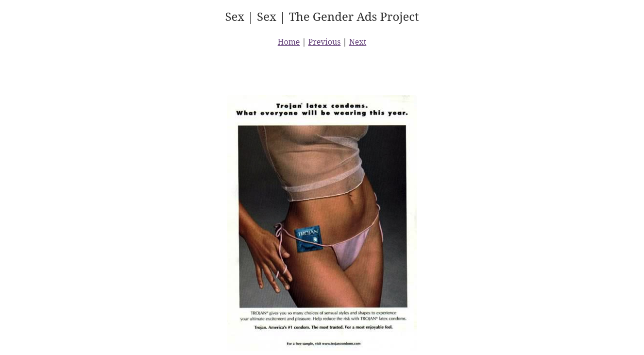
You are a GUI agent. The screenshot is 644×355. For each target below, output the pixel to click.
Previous (325, 42)
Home (289, 42)
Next (358, 42)
